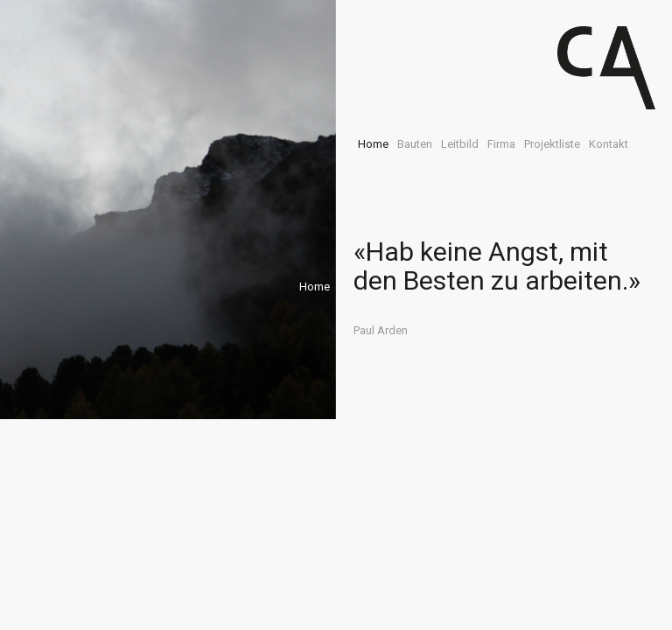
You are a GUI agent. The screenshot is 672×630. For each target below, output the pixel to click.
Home (373, 144)
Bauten (415, 144)
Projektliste (552, 144)
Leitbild (460, 144)
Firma (501, 144)
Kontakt (609, 144)
